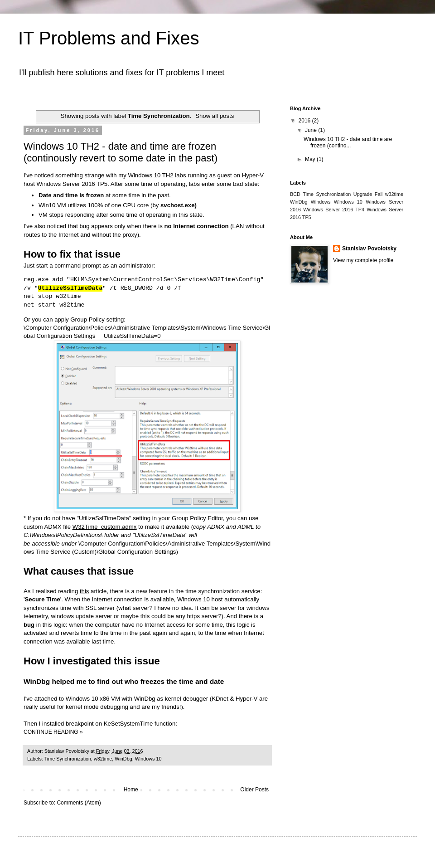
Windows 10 (148, 759)
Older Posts (254, 790)
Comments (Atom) (79, 803)
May (311, 159)
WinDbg (123, 759)
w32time (103, 759)
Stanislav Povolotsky (369, 249)
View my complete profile (363, 260)
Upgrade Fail (368, 194)
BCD (295, 194)
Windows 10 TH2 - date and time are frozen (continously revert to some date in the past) (121, 152)
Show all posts (215, 116)
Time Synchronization (68, 759)
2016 (305, 121)
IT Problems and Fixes (109, 38)
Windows (321, 202)
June (312, 130)
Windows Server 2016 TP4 (334, 210)
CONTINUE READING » (53, 732)
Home (131, 790)
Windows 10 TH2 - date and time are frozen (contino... (348, 142)
